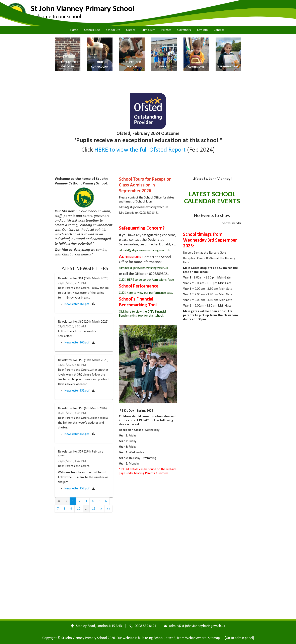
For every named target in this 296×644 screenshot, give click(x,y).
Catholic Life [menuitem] (92, 30)
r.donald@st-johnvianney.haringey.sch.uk (144, 250)
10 (79, 509)
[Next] (101, 509)
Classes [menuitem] (131, 30)
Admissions (131, 257)
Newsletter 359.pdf (77, 391)
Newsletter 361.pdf (77, 304)
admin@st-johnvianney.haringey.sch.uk (143, 268)
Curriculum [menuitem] (148, 30)
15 (94, 509)
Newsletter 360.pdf (77, 343)
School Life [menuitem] (113, 30)
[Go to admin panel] (239, 638)
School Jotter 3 (165, 638)
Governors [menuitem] (184, 30)
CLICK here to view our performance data (146, 293)
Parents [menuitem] (166, 30)
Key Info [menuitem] (202, 30)
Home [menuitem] (74, 30)
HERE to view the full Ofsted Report (139, 150)
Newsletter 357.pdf (77, 489)
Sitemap (214, 638)
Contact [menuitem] (219, 30)
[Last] (108, 509)
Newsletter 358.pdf (77, 434)
